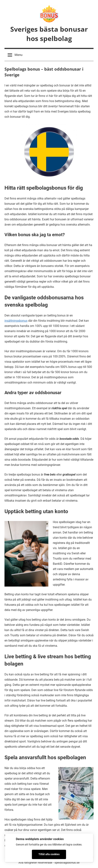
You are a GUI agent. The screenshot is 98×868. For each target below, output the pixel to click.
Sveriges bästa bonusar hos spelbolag (49, 34)
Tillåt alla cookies (49, 854)
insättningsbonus (16, 321)
